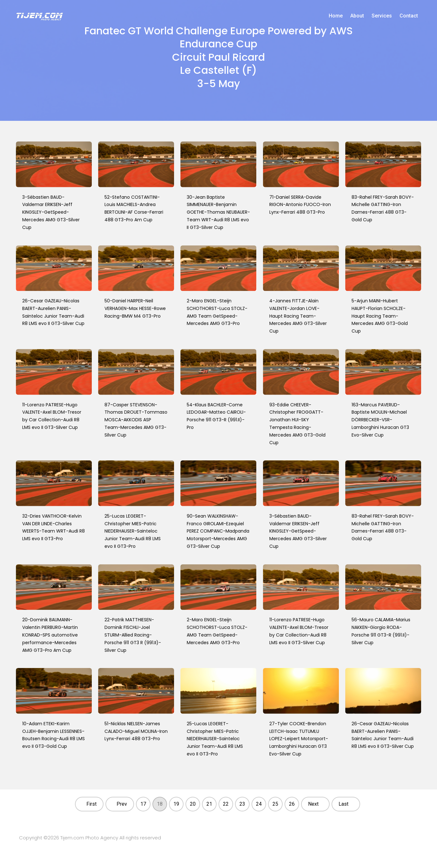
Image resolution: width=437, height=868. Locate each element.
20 (193, 804)
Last (343, 804)
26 (292, 804)
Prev (122, 804)
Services (382, 16)
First (91, 804)
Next (313, 804)
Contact (409, 16)
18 (160, 804)
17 (143, 804)
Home (336, 16)
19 (176, 804)
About (357, 16)
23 (242, 804)
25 (275, 804)
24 (259, 804)
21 (209, 804)
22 (226, 804)
